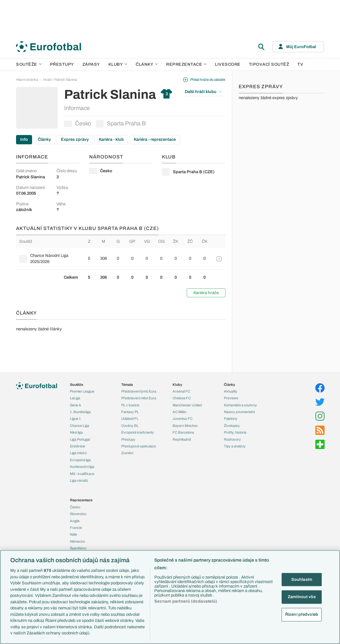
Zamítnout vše (302, 597)
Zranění (127, 453)
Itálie (73, 534)
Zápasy (91, 64)
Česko (78, 123)
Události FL (130, 419)
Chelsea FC (182, 398)
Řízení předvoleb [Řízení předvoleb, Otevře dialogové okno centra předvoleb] (302, 614)
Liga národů (79, 480)
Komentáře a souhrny (240, 405)
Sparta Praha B (121, 124)
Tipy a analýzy (235, 446)
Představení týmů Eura (139, 391)
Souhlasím (302, 579)
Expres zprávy (75, 140)
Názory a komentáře (239, 412)
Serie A (76, 405)
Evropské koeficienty (138, 432)
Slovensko (78, 514)
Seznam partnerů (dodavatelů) (186, 601)
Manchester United (187, 405)
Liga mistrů (78, 453)
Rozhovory (232, 439)
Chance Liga (80, 426)
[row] (121, 258)
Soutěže (29, 64)
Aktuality (231, 391)
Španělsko (78, 548)
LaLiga (75, 398)
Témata (127, 385)
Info (24, 140)
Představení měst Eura (139, 398)
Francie (76, 528)
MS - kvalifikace (82, 474)
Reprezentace (186, 64)
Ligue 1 (75, 419)
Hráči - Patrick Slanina (60, 80)
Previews (231, 398)
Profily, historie (235, 432)
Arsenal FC (181, 391)
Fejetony (231, 419)
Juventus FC (183, 419)
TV (300, 64)
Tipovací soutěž (269, 64)
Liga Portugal (80, 439)
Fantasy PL (130, 412)
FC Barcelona (183, 432)
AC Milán (179, 412)
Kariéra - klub (111, 140)
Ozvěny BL (130, 426)
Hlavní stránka (27, 80)
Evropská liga (80, 460)
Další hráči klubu (203, 92)
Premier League (82, 391)
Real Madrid (182, 439)
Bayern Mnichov (185, 426)
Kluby (118, 64)
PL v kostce (130, 405)
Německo (77, 541)
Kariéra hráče (206, 293)
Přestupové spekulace (139, 446)
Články (44, 140)
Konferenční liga (82, 467)
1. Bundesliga (80, 412)
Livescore (228, 64)
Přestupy (62, 64)
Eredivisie (77, 446)
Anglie (75, 521)
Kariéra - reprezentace (155, 140)
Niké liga (76, 432)
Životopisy (232, 426)
